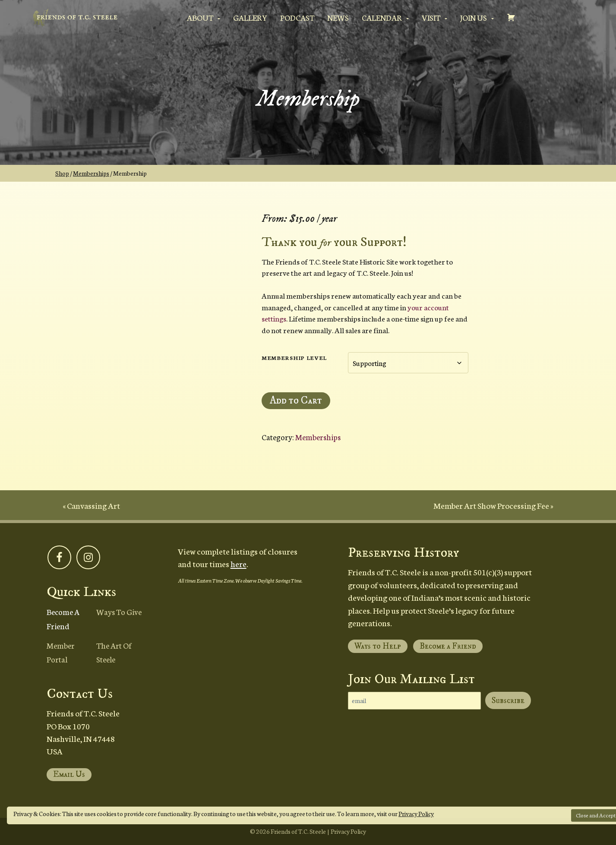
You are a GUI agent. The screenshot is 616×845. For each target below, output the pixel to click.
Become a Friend (63, 618)
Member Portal (61, 652)
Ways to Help (378, 646)
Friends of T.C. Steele (298, 831)
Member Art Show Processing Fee (491, 505)
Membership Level (294, 358)
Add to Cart (296, 400)
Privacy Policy (416, 813)
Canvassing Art (93, 505)
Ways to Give (119, 612)
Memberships (91, 173)
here (239, 563)
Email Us (69, 774)
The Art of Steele (114, 652)
